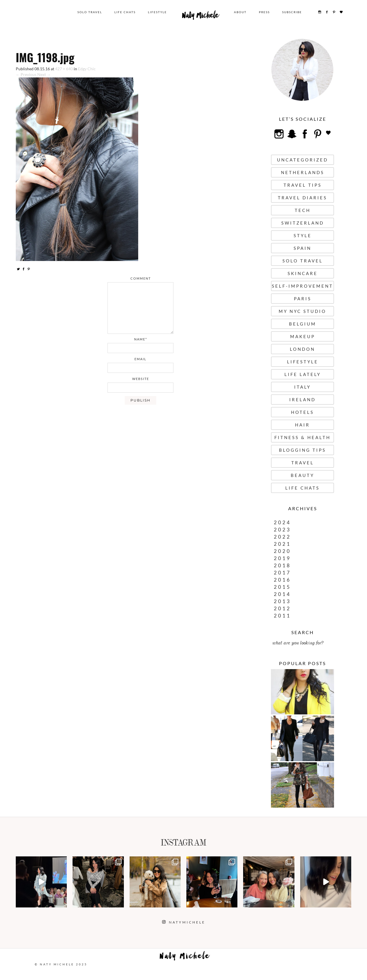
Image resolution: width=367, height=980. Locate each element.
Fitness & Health (302, 437)
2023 (282, 530)
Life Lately (303, 374)
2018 (282, 565)
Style (303, 235)
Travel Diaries (302, 198)
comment (141, 278)
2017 (282, 573)
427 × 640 (64, 69)
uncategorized (302, 160)
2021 (282, 544)
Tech (303, 210)
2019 (282, 558)
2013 (282, 601)
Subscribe (292, 12)
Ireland (302, 400)
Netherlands (303, 172)
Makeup (303, 336)
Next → (44, 74)
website (141, 379)
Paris (303, 299)
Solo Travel (90, 12)
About (240, 12)
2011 (282, 616)
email (140, 359)
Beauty (302, 475)
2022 (282, 537)
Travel (303, 463)
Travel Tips (303, 185)
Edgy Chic (87, 69)
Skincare (303, 273)
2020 (282, 551)
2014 (282, 594)
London (302, 349)
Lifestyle (157, 12)
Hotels (302, 412)
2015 (282, 587)
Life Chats (125, 12)
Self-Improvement (302, 286)
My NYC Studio (302, 311)
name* (141, 339)
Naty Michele (200, 17)
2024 (282, 522)
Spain (302, 248)
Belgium (303, 324)
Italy (302, 387)
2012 (282, 608)
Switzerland (303, 223)
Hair (302, 425)
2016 (282, 580)
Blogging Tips (302, 450)
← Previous (26, 74)
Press (264, 12)
